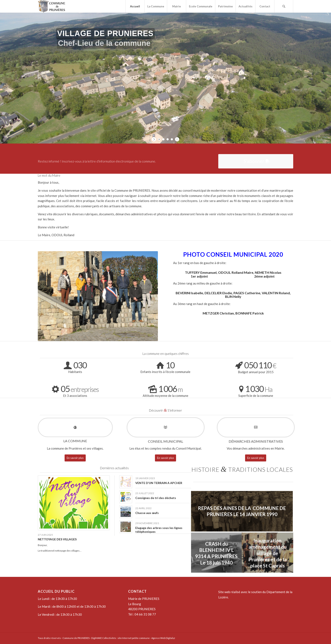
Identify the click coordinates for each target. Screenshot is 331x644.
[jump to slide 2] (163, 139)
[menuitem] (135, 6)
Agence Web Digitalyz (163, 638)
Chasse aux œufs (147, 513)
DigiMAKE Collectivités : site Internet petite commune (120, 638)
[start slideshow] (154, 139)
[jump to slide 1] (159, 139)
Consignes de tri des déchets (156, 498)
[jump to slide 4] (172, 139)
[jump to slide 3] (168, 139)
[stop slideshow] (177, 139)
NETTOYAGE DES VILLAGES (57, 539)
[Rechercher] (284, 6)
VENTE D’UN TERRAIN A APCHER (159, 483)
